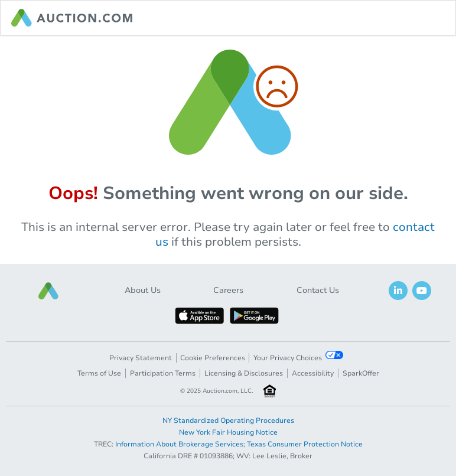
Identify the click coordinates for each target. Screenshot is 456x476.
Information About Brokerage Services (179, 444)
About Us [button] (143, 290)
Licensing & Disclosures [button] (244, 373)
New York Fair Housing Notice (228, 432)
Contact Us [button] (318, 290)
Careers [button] (228, 290)
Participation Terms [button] (163, 373)
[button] (48, 291)
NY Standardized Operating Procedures (228, 420)
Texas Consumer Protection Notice (305, 444)
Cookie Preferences (213, 358)
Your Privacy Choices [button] (298, 357)
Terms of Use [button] (99, 373)
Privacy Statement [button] (141, 358)
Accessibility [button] (313, 373)
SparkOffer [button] (361, 373)
